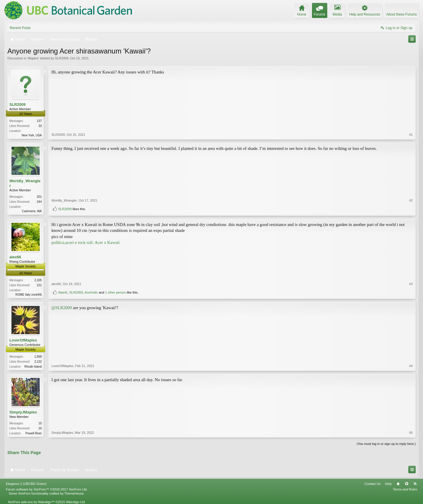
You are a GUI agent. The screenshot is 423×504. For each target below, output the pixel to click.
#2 (411, 200)
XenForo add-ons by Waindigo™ (31, 502)
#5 (411, 433)
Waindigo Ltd (75, 502)
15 (40, 423)
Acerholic (91, 292)
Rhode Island (33, 367)
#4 (411, 366)
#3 (411, 284)
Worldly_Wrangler (25, 183)
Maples (33, 58)
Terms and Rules (405, 489)
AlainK (63, 292)
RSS (415, 484)
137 (39, 121)
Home (398, 484)
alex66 (15, 257)
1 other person (116, 292)
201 (39, 197)
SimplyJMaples (23, 412)
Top (407, 484)
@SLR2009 (62, 308)
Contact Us (372, 484)
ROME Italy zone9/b (29, 295)
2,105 (38, 280)
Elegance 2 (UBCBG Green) (26, 484)
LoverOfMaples (23, 340)
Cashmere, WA (32, 211)
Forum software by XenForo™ (47, 489)
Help (388, 484)
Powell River (33, 433)
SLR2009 (62, 58)
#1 (411, 135)
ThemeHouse (74, 493)
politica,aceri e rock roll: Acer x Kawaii (85, 242)
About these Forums (402, 14)
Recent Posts (20, 28)
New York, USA (32, 135)
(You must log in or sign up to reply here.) (386, 444)
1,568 (38, 357)
